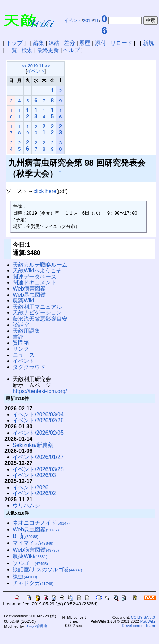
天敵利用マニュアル (37, 307)
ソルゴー (30, 563)
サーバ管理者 (36, 626)
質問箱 (21, 343)
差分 (69, 43)
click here (45, 191)
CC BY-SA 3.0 (143, 617)
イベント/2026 (30, 487)
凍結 (54, 43)
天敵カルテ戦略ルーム (40, 265)
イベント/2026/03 (34, 475)
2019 (88, 20)
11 (96, 20)
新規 (148, 43)
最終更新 (48, 50)
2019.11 (36, 66)
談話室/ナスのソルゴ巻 (47, 570)
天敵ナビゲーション (37, 313)
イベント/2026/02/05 (38, 433)
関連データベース (35, 277)
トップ (14, 43)
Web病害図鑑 (29, 289)
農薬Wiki (23, 301)
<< (24, 66)
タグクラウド (29, 367)
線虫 (25, 576)
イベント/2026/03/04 (38, 415)
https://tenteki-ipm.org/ (40, 391)
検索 (27, 50)
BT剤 (25, 536)
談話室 (21, 325)
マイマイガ (33, 543)
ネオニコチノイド (41, 523)
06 (104, 24)
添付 (101, 43)
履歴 (85, 43)
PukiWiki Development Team (138, 623)
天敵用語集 (26, 331)
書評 (18, 337)
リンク (21, 349)
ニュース (24, 355)
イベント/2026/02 (34, 493)
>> (47, 66)
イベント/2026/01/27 (38, 457)
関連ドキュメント (35, 282)
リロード (121, 43)
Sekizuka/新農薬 (33, 445)
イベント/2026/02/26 (38, 420)
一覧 (12, 50)
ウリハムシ (26, 506)
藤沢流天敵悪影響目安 (40, 319)
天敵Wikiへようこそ (37, 271)
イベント (73, 20)
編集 (39, 43)
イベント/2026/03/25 (38, 469)
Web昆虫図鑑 (29, 295)
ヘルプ (71, 50)
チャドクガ (33, 583)
